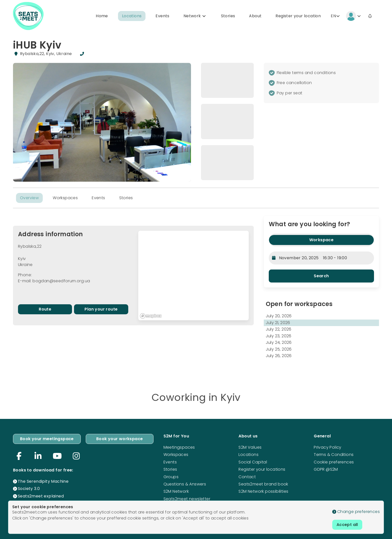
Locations (132, 16)
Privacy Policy (328, 447)
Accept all (347, 525)
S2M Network (176, 491)
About (255, 16)
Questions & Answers (185, 484)
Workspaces (65, 198)
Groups (171, 477)
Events (162, 16)
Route (45, 309)
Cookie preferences (334, 462)
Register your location (298, 16)
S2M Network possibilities (263, 491)
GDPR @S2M (326, 469)
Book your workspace (120, 439)
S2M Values (250, 447)
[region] (193, 276)
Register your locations (262, 469)
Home (102, 16)
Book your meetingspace (47, 439)
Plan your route (101, 309)
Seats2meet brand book (263, 484)
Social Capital (253, 462)
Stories (228, 16)
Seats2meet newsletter (187, 499)
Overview (29, 198)
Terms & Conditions (334, 455)
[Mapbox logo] (151, 316)
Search (321, 276)
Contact (247, 477)
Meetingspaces (179, 447)
